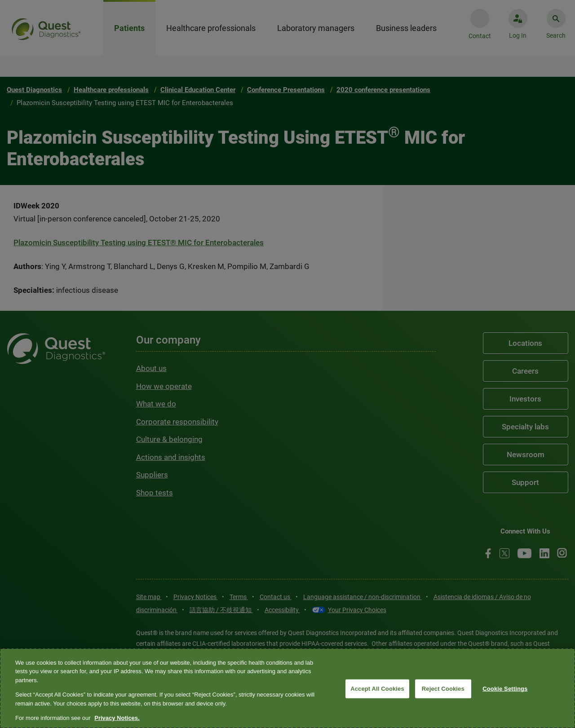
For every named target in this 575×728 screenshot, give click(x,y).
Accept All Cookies (377, 689)
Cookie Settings (505, 689)
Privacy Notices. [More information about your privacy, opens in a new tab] (117, 718)
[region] (287, 688)
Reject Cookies (443, 689)
